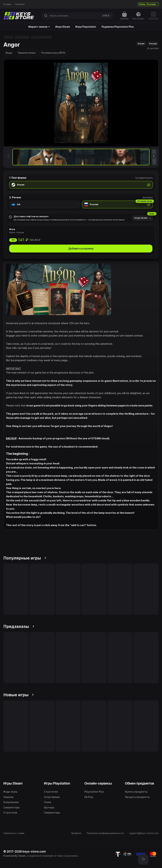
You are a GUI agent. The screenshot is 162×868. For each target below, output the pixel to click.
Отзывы (7, 4)
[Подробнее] (143, 218)
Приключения (27, 53)
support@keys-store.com (144, 833)
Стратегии (10, 813)
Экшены (8, 797)
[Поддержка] (143, 859)
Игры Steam (63, 27)
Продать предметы (137, 797)
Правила (76, 833)
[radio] (81, 185)
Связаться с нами (14, 833)
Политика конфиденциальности (105, 833)
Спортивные (52, 797)
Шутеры (49, 807)
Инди (9, 53)
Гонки (48, 802)
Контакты (20, 4)
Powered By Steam (14, 856)
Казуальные (11, 802)
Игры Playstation (86, 27)
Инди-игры (10, 792)
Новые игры (19, 695)
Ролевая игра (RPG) (53, 53)
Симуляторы (11, 807)
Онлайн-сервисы (98, 783)
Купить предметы (136, 792)
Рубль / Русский (148, 4)
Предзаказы (19, 626)
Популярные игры (25, 558)
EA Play (89, 797)
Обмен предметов (139, 783)
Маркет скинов (39, 27)
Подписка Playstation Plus (118, 27)
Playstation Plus (94, 792)
